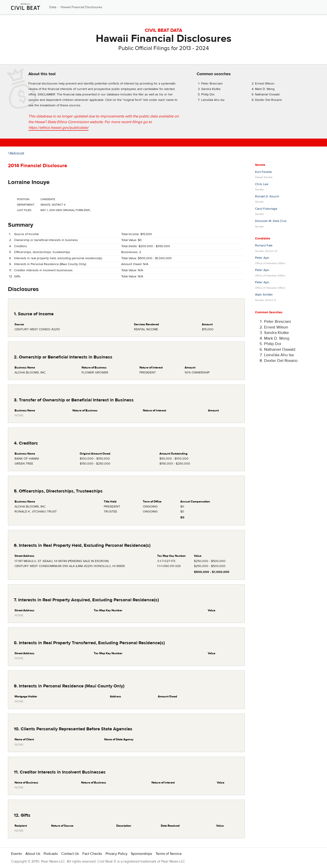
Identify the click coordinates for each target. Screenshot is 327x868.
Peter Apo (262, 258)
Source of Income (26, 234)
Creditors (21, 246)
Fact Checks (92, 854)
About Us (33, 854)
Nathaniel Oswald (267, 95)
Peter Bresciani (212, 84)
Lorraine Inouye (29, 182)
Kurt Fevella (263, 172)
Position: (24, 199)
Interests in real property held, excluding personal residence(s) (58, 258)
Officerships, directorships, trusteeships (42, 252)
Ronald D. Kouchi (267, 196)
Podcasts (51, 854)
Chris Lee (262, 184)
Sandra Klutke (211, 89)
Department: (26, 205)
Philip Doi (208, 95)
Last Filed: (24, 210)
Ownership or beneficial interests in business (46, 240)
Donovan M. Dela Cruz (271, 221)
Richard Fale (264, 246)
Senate (260, 165)
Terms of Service (169, 854)
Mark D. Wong (265, 89)
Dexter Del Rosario (268, 100)
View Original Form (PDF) (73, 210)
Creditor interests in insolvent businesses (43, 270)
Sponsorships (141, 854)
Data (53, 7)
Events (16, 854)
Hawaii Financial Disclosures (81, 7)
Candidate (263, 239)
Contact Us (70, 854)
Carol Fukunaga (266, 209)
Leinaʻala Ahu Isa (213, 100)
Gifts (17, 276)
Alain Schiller (264, 295)
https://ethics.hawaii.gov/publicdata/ (58, 128)
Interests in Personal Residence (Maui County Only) (50, 264)
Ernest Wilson (265, 84)
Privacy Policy (116, 854)
